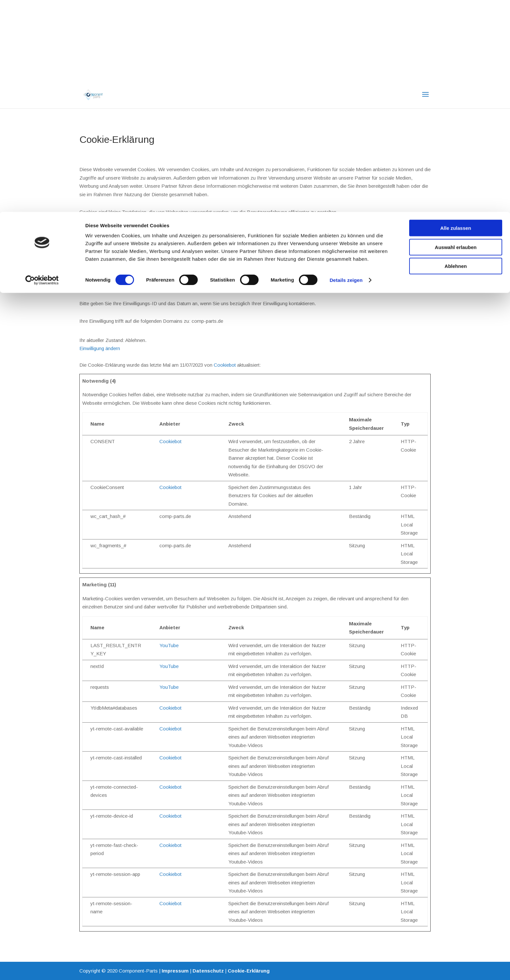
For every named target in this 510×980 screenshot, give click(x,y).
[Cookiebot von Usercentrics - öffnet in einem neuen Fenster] (42, 68)
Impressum (175, 971)
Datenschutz (208, 971)
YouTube (169, 645)
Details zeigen (346, 68)
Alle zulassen (456, 16)
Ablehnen (456, 54)
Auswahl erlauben (456, 35)
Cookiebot (225, 365)
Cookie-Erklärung (249, 971)
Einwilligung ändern (100, 348)
